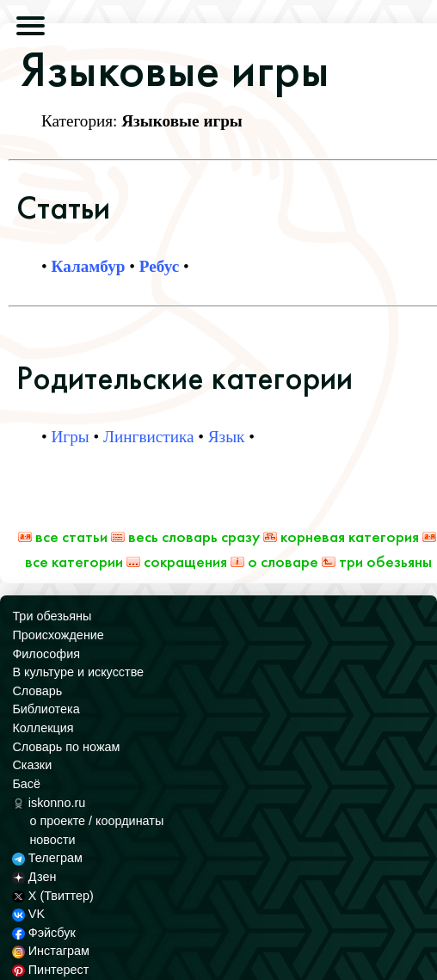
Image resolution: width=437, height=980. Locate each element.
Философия (46, 654)
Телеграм (47, 858)
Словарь (37, 691)
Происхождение (58, 635)
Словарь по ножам (66, 747)
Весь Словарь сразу (185, 536)
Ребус (159, 266)
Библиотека (46, 709)
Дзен (34, 877)
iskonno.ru (49, 803)
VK (28, 914)
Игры (71, 437)
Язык (227, 437)
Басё (26, 784)
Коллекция (43, 728)
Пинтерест (50, 970)
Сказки (32, 765)
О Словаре (274, 561)
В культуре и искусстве (78, 672)
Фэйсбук (43, 933)
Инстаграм (50, 951)
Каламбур (89, 266)
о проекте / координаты (96, 821)
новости (52, 840)
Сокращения (177, 561)
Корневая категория (341, 536)
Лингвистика (148, 437)
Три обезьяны (377, 561)
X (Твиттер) (52, 896)
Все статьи (63, 536)
